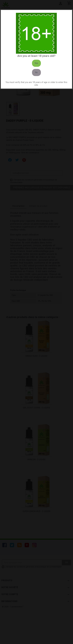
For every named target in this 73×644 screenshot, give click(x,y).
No (36, 72)
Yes (36, 63)
